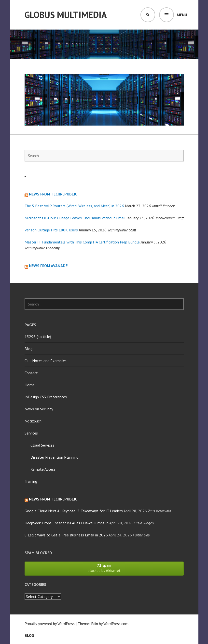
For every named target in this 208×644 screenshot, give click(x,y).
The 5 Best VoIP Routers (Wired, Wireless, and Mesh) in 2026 (74, 206)
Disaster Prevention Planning (54, 457)
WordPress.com (116, 624)
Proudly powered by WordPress (50, 624)
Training (31, 481)
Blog (28, 349)
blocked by (104, 568)
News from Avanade (48, 266)
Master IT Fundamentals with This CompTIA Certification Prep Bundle (82, 242)
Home (30, 385)
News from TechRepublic (53, 194)
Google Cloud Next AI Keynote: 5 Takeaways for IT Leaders (74, 511)
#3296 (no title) (38, 337)
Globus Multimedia (66, 15)
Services (31, 433)
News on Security (39, 409)
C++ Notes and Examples (46, 361)
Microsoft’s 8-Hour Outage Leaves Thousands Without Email (75, 218)
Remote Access (43, 469)
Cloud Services (42, 445)
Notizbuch (33, 421)
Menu (182, 15)
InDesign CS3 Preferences (46, 397)
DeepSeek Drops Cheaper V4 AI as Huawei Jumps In (67, 523)
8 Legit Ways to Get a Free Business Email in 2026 (66, 535)
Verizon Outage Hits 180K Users (51, 230)
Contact (31, 373)
